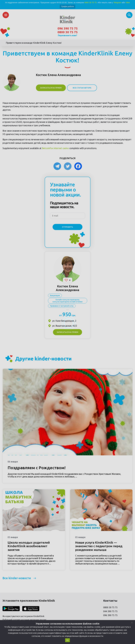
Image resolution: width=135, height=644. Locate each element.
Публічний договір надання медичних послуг (24, 620)
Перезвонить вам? (67, 35)
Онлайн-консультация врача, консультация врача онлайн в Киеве (68, 301)
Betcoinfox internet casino (55, 148)
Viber (128, 2)
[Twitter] (68, 166)
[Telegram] (57, 166)
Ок (67, 640)
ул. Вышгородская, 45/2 (65, 326)
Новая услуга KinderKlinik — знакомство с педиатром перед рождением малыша (99, 546)
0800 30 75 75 (91, 2)
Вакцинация (55, 295)
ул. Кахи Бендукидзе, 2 (64, 321)
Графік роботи (67, 6)
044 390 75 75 (110, 611)
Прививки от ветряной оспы (62, 306)
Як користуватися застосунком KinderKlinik (23, 616)
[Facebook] (78, 166)
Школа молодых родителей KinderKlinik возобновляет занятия (29, 546)
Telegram (117, 2)
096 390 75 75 (68, 29)
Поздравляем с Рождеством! (37, 468)
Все (17, 578)
